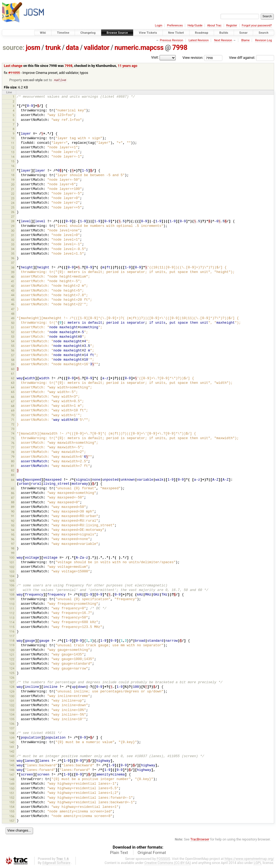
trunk (53, 48)
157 (12, 821)
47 (13, 309)
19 (13, 180)
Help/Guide (195, 25)
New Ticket (176, 33)
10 (13, 138)
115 (12, 627)
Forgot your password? (257, 25)
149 (12, 784)
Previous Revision (171, 40)
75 (13, 439)
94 (13, 530)
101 (12, 563)
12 (13, 148)
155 (12, 812)
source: (14, 48)
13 (13, 152)
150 (12, 789)
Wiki (43, 33)
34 (13, 249)
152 (12, 798)
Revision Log (263, 40)
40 (13, 277)
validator (97, 48)
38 (13, 268)
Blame (245, 40)
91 (13, 516)
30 (13, 231)
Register (232, 25)
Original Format (152, 853)
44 (13, 295)
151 (12, 793)
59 (13, 365)
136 (12, 724)
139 (12, 738)
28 (13, 221)
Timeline (63, 33)
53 (13, 337)
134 (12, 715)
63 (13, 383)
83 (13, 475)
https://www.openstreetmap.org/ (249, 859)
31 (13, 235)
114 (12, 623)
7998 (180, 48)
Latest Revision (199, 40)
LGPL (258, 863)
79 (13, 457)
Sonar (244, 33)
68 (13, 406)
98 (13, 549)
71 (13, 420)
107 (12, 590)
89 (13, 507)
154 (12, 807)
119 (12, 645)
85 (13, 489)
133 (12, 710)
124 (12, 669)
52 (13, 332)
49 (13, 319)
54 (13, 341)
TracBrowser (200, 840)
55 (13, 346)
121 (12, 655)
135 (12, 719)
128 (12, 687)
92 (13, 521)
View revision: (193, 58)
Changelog (88, 33)
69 (13, 411)
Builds (224, 33)
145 (12, 766)
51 (13, 328)
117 (12, 636)
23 (13, 199)
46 (13, 305)
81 (13, 466)
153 (12, 802)
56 (13, 351)
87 (13, 498)
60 (13, 369)
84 (13, 480)
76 (13, 443)
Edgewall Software (56, 863)
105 (12, 581)
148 (12, 780)
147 (12, 775)
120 (12, 650)
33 (13, 245)
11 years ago (128, 66)
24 (13, 203)
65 (13, 392)
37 (13, 263)
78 (13, 452)
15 (13, 162)
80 (13, 462)
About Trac (214, 25)
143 (12, 756)
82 (13, 471)
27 (13, 217)
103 (12, 572)
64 (13, 388)
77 (13, 448)
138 (12, 733)
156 (12, 816)
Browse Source (117, 33)
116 (12, 632)
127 (12, 682)
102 (12, 567)
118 (12, 641)
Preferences (175, 25)
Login (159, 25)
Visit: (155, 57)
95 (13, 535)
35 (13, 254)
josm (33, 48)
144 (12, 761)
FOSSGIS (163, 859)
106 (12, 586)
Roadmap (202, 33)
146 (12, 770)
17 (13, 171)
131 (12, 701)
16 (13, 166)
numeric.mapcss (139, 48)
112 (12, 613)
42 (13, 286)
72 (13, 425)
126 (12, 678)
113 (12, 618)
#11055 (14, 73)
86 (13, 493)
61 (13, 374)
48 (13, 314)
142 (12, 752)
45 (13, 300)
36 (13, 258)
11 (13, 143)
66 (13, 397)
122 (12, 659)
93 (13, 526)
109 (12, 599)
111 (12, 609)
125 (12, 673)
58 (13, 360)
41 (13, 282)
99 (13, 553)
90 (13, 512)
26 (13, 212)
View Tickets (148, 33)
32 (13, 240)
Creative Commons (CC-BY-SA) (168, 863)
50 (13, 323)
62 (13, 378)
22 (13, 194)
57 (13, 356)
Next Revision (223, 40)
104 (12, 576)
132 (12, 706)
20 (13, 185)
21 (13, 189)
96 (13, 539)
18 (13, 175)
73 (13, 429)
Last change (13, 66)
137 (12, 729)
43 (13, 291)
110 (12, 604)
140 (12, 743)
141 (12, 747)
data (72, 48)
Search (263, 33)
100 (12, 558)
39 (13, 272)
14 (13, 157)
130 (12, 696)
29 (13, 226)
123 (12, 664)
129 (12, 692)
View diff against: (252, 58)
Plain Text (119, 853)
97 (13, 544)
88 (13, 503)
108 (12, 595)
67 (13, 402)
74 (13, 434)
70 (13, 415)
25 (13, 208)
